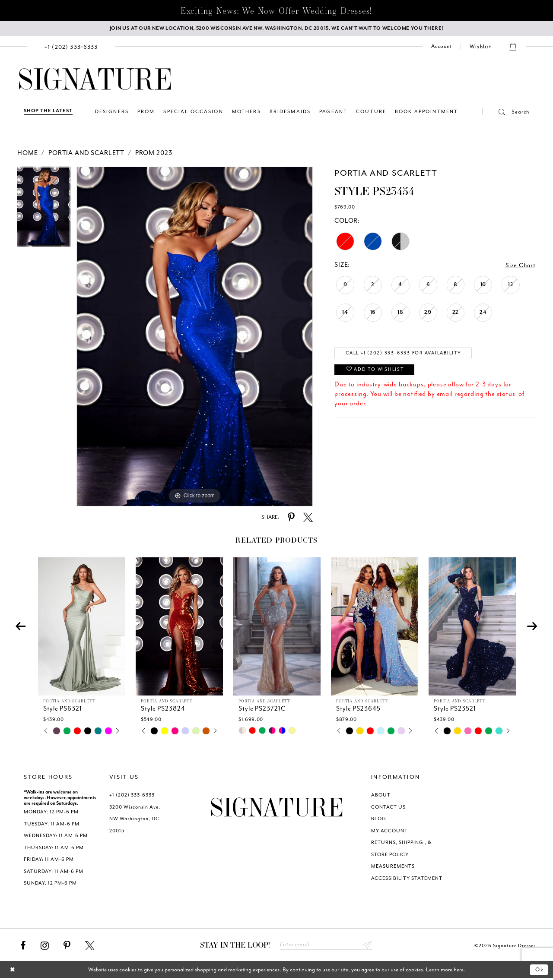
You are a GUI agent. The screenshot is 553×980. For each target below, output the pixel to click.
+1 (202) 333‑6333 (132, 796)
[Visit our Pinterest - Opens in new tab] (67, 947)
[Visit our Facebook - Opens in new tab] (23, 947)
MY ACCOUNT (389, 832)
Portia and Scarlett (86, 154)
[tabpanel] (44, 210)
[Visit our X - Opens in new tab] (90, 947)
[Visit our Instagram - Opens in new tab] (45, 947)
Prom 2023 (154, 154)
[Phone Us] (71, 47)
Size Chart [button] (520, 266)
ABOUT (381, 796)
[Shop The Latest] (48, 112)
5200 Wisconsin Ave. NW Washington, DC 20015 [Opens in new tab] (135, 820)
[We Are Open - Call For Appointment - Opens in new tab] (276, 29)
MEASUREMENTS (393, 868)
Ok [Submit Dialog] (539, 971)
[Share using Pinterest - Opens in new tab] (291, 518)
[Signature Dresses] (95, 80)
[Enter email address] (326, 946)
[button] (506, 113)
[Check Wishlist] (480, 47)
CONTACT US (388, 808)
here (459, 971)
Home (27, 154)
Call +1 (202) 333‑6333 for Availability (409, 354)
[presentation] (82, 628)
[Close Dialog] (13, 971)
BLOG (379, 820)
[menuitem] (71, 47)
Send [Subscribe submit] (367, 946)
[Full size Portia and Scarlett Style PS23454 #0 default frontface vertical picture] (195, 337)
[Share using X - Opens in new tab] (308, 518)
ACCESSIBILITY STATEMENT (407, 879)
